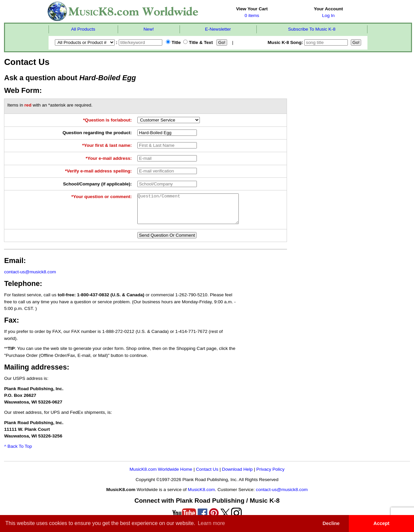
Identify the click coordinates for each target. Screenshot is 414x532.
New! (149, 29)
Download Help (237, 475)
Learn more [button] (211, 523)
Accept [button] (381, 523)
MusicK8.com (202, 496)
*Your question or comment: (102, 197)
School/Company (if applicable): (97, 184)
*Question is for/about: (108, 120)
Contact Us (207, 475)
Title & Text (198, 42)
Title (173, 42)
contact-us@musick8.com (30, 278)
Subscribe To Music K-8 (312, 29)
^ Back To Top (18, 452)
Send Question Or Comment (167, 241)
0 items (252, 15)
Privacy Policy (271, 475)
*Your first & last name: (107, 145)
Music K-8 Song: (309, 42)
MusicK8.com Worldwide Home (161, 475)
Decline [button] (331, 523)
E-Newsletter (218, 29)
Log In (329, 15)
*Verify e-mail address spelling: (98, 171)
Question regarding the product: (97, 133)
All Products (83, 29)
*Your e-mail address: (109, 158)
